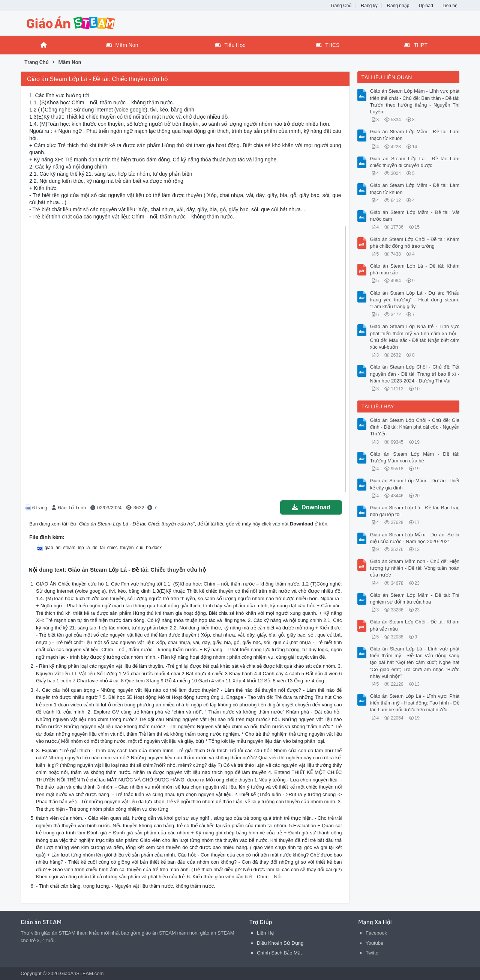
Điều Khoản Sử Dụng (280, 943)
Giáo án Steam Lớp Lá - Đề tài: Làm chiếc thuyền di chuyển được (415, 162)
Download (311, 507)
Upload (426, 6)
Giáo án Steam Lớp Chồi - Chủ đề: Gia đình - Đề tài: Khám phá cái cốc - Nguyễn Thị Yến (415, 427)
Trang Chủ (341, 6)
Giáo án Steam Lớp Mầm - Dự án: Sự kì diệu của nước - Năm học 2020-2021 (415, 538)
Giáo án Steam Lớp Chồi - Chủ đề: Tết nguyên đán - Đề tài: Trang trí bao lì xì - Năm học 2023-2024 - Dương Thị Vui (415, 374)
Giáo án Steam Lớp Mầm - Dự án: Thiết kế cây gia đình (415, 484)
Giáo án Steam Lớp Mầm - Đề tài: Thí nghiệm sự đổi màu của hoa (415, 598)
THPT (416, 45)
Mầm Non (122, 45)
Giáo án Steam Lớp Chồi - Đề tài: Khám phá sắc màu (415, 625)
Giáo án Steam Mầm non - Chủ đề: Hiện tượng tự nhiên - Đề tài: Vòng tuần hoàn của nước (415, 568)
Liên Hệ (265, 933)
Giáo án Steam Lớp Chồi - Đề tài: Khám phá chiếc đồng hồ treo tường (415, 243)
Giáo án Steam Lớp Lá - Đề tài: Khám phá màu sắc (415, 269)
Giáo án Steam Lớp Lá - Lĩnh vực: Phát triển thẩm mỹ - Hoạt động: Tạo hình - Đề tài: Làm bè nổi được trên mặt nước (415, 703)
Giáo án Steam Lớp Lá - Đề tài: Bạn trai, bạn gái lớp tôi (415, 511)
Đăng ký (369, 6)
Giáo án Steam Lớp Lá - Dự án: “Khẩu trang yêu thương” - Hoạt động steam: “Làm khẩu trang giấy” (415, 300)
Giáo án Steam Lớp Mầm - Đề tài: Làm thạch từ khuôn (415, 135)
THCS (328, 45)
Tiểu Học (230, 45)
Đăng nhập (398, 6)
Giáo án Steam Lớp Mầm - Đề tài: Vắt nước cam (415, 216)
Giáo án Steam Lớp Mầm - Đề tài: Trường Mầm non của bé (415, 457)
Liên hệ (450, 6)
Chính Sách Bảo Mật (279, 953)
